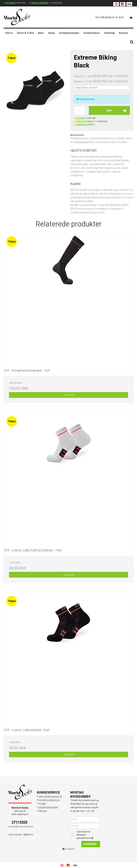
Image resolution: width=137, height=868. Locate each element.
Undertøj (109, 33)
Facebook (69, 849)
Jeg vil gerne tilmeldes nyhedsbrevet (88, 835)
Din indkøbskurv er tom (115, 17)
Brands (123, 33)
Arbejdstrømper (69, 33)
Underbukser (92, 33)
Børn (41, 33)
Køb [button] (118, 110)
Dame (52, 33)
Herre (9, 33)
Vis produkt (68, 395)
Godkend (91, 844)
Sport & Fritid (25, 33)
